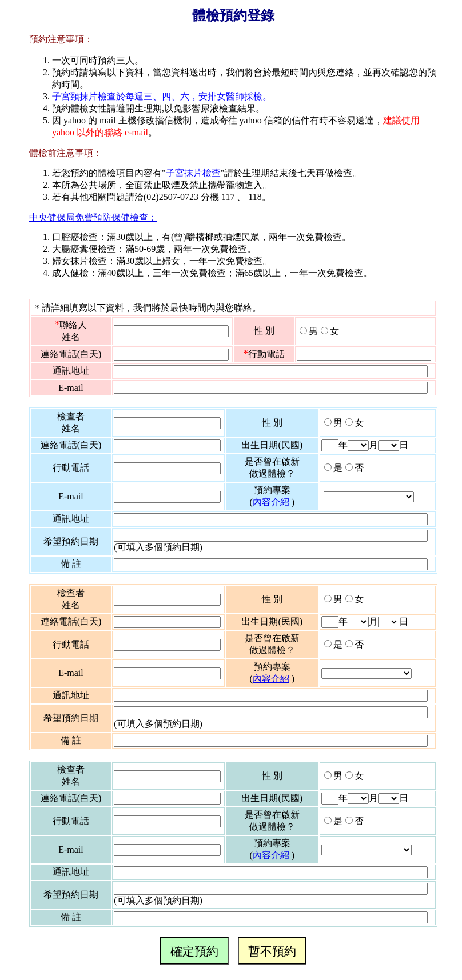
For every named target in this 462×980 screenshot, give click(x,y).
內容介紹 (271, 502)
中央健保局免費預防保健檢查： (93, 217)
